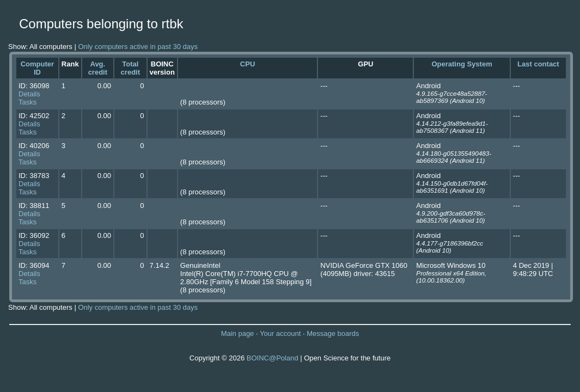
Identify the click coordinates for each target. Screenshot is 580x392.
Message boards (333, 333)
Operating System (462, 64)
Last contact (538, 64)
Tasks (28, 102)
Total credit (130, 68)
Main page (238, 333)
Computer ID (37, 68)
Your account (280, 333)
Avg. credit (98, 68)
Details (29, 94)
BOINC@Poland (273, 358)
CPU (248, 64)
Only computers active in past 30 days (138, 47)
